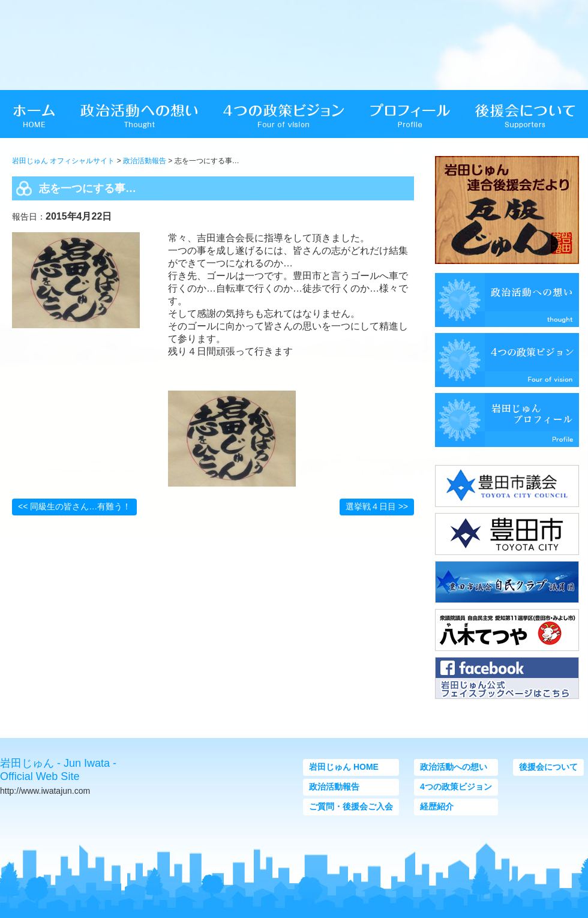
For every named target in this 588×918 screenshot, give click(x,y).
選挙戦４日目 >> (377, 506)
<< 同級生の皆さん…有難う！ (74, 506)
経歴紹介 (437, 806)
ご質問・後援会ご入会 (351, 806)
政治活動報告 (145, 161)
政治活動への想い (454, 767)
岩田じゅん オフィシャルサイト (63, 161)
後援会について (548, 767)
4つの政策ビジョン (456, 787)
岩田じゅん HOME (344, 767)
